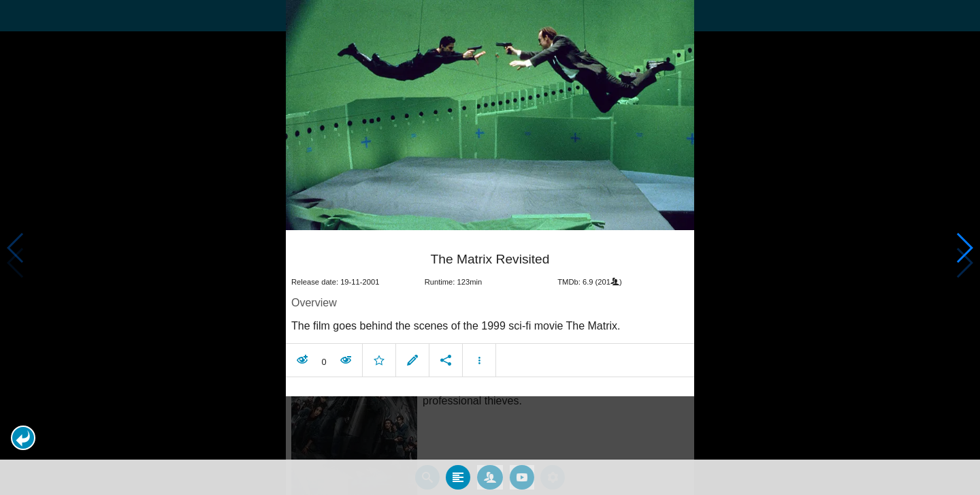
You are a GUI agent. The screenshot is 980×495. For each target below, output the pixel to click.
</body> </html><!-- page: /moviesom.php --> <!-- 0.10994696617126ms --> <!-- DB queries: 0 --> (490, 247)
